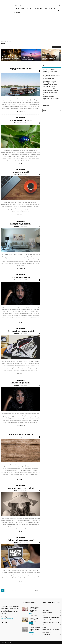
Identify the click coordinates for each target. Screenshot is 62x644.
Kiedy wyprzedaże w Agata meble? (21, 69)
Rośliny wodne (46, 634)
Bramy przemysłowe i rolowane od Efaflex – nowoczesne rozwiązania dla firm (52, 77)
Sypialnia (47, 8)
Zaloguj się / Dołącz (18, 5)
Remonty (33, 8)
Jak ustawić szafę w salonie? (21, 383)
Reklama (25, 5)
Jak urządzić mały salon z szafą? (21, 224)
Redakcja (16, 71)
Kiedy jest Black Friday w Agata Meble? (21, 540)
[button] (59, 11)
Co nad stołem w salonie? (21, 172)
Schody (44, 627)
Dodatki (17, 8)
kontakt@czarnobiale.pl (7, 618)
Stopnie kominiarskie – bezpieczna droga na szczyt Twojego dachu (51, 71)
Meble (4, 55)
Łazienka (17, 13)
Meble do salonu (5, 47)
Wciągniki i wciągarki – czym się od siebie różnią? (35, 629)
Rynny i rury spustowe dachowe (51, 622)
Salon (53, 8)
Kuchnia (40, 8)
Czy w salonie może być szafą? (21, 277)
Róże (44, 625)
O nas (29, 5)
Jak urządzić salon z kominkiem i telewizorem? (34, 620)
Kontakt (34, 5)
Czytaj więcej (21, 111)
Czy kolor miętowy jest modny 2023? (21, 120)
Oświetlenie (25, 8)
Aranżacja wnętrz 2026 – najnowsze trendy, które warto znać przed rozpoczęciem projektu (51, 91)
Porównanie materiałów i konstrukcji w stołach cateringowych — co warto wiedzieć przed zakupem (50, 84)
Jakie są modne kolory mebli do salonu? (21, 488)
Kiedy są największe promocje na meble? (21, 331)
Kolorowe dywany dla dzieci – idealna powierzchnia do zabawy (34, 609)
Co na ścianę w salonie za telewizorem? (21, 435)
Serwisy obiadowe (47, 613)
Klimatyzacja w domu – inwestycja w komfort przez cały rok (52, 98)
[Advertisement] (31, 27)
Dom (31, 613)
